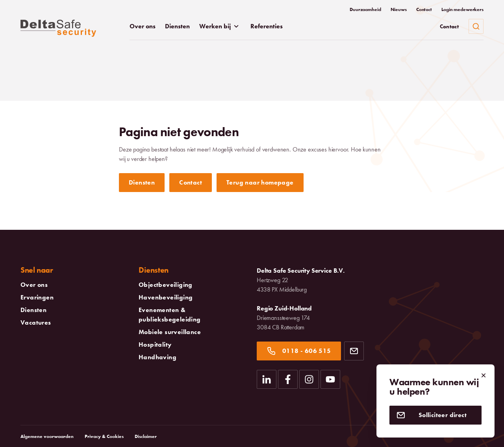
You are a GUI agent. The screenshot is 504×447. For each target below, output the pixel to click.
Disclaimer (146, 436)
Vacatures (36, 323)
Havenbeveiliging (166, 297)
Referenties (267, 26)
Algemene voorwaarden (47, 436)
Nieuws (399, 9)
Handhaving (157, 357)
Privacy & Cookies (104, 436)
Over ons (143, 26)
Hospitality (155, 345)
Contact (424, 9)
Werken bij (220, 26)
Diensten (177, 26)
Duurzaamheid (365, 9)
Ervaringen (37, 297)
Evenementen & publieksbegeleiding (193, 315)
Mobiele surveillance (170, 332)
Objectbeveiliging (166, 285)
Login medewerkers (462, 9)
